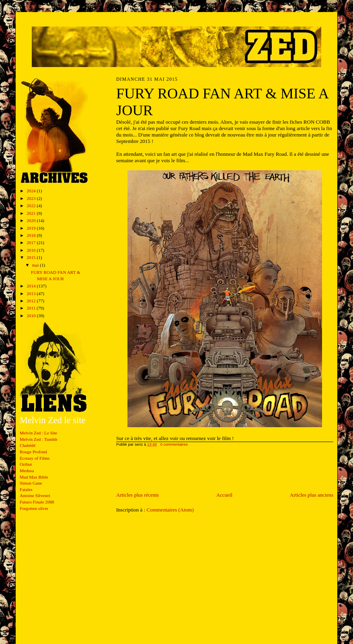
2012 (32, 301)
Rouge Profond (33, 452)
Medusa (27, 471)
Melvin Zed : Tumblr (39, 439)
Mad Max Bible (34, 477)
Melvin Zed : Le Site (38, 433)
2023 (32, 198)
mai (36, 265)
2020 (32, 220)
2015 (32, 257)
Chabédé (28, 445)
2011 (32, 308)
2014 (32, 286)
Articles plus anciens (312, 495)
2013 (32, 293)
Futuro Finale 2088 (37, 502)
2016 (32, 250)
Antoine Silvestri (35, 495)
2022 (32, 206)
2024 (32, 191)
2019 (32, 228)
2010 (32, 316)
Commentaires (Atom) (170, 510)
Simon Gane (31, 483)
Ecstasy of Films (35, 458)
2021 (32, 213)
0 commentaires (174, 444)
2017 (32, 243)
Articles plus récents (138, 495)
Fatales (26, 489)
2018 (32, 235)
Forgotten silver (34, 508)
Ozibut (26, 464)
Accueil (224, 495)
